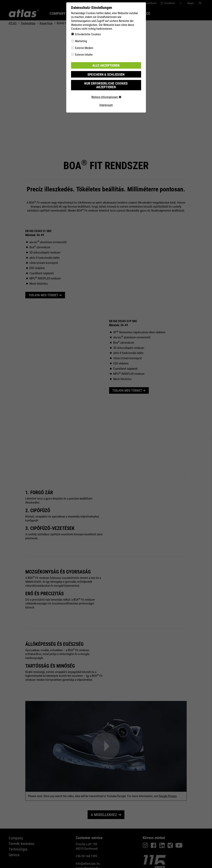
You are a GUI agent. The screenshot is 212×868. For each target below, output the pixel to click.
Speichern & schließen (106, 74)
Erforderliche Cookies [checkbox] (88, 34)
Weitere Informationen (106, 93)
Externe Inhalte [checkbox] (84, 55)
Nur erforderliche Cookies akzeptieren (106, 83)
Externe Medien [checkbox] (84, 48)
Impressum (106, 101)
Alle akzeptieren (106, 65)
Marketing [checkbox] (81, 41)
